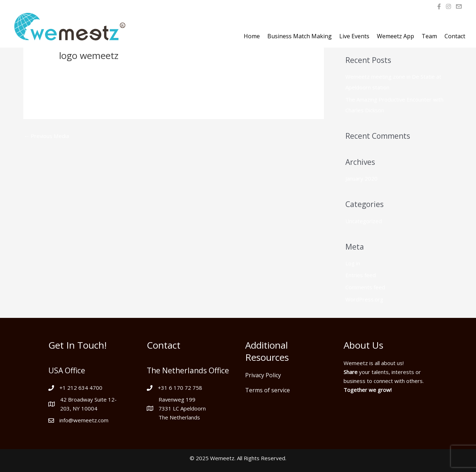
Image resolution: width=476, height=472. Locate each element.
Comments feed (365, 287)
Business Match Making (300, 36)
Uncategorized (364, 221)
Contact (455, 36)
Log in (353, 263)
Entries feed (361, 275)
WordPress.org (364, 299)
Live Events (354, 36)
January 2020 (361, 178)
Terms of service (268, 390)
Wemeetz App (395, 36)
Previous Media (47, 136)
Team (429, 36)
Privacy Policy (263, 375)
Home (252, 36)
